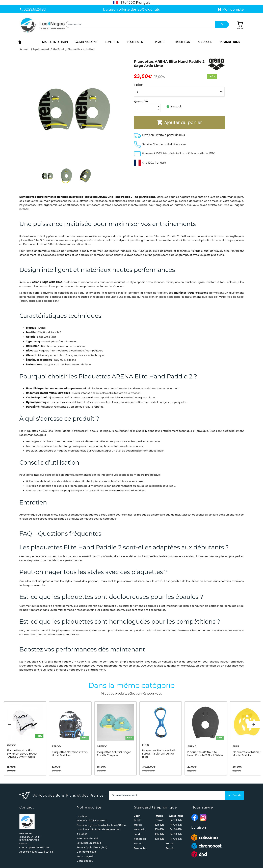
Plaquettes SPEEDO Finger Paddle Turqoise (117, 754)
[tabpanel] (26, 738)
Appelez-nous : (36, 850)
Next (254, 724)
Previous (9, 724)
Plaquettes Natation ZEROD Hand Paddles (71, 754)
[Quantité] (147, 108)
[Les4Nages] (43, 25)
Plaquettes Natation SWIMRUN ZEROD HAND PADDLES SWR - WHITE (22, 753)
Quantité (141, 101)
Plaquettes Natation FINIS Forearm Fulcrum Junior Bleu (166, 754)
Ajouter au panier (179, 123)
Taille (138, 85)
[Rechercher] (141, 24)
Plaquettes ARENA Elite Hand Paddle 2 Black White (212, 754)
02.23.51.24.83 (34, 9)
